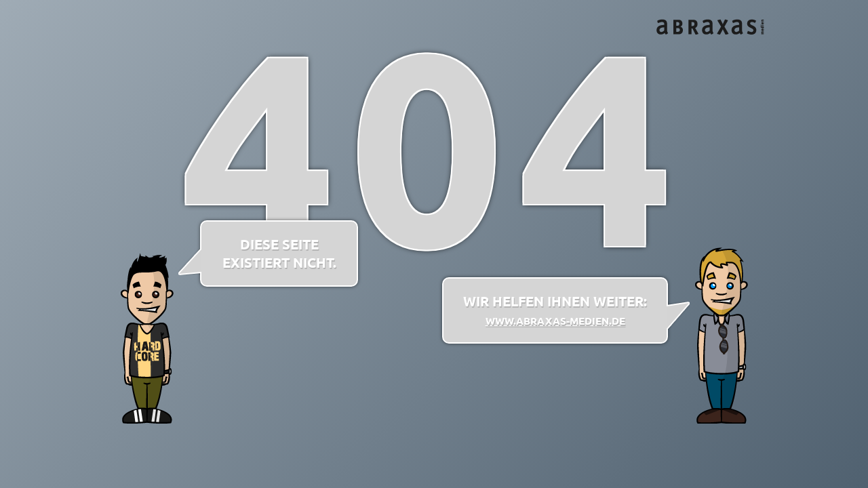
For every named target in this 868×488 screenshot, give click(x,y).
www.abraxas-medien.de (555, 321)
